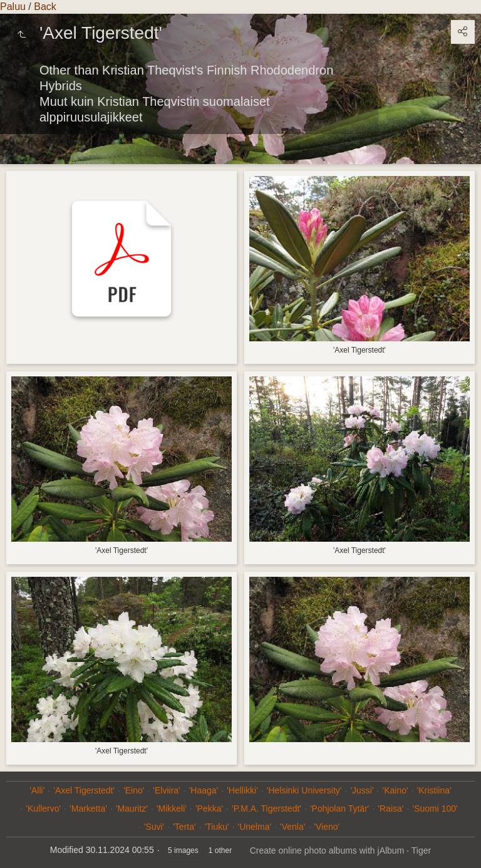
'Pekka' (209, 809)
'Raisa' (390, 809)
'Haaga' (204, 790)
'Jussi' (362, 790)
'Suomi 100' (435, 809)
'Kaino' (396, 790)
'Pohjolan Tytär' (340, 809)
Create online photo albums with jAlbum (327, 850)
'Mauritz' (132, 809)
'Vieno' (327, 827)
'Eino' (134, 790)
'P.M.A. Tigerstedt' (266, 809)
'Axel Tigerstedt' (84, 790)
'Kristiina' (434, 790)
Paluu (13, 7)
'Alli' (37, 790)
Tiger (421, 850)
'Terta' (184, 827)
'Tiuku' (217, 827)
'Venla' (292, 827)
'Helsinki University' (304, 790)
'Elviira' (166, 790)
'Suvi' (154, 827)
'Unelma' (255, 827)
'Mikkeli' (172, 809)
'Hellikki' (242, 790)
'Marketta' (88, 809)
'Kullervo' (43, 809)
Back (45, 7)
